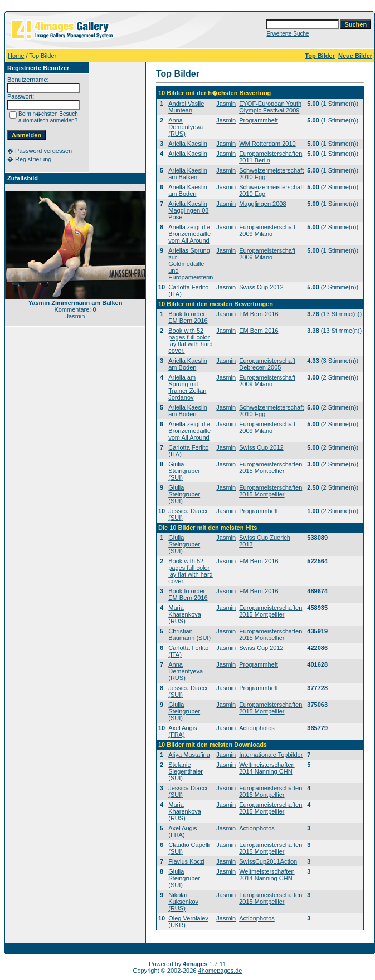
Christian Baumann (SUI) (189, 634)
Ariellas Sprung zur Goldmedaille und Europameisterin (191, 264)
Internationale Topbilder (271, 755)
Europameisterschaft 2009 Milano (267, 230)
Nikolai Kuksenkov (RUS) (183, 902)
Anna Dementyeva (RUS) (186, 127)
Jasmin (226, 104)
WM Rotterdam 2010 (267, 144)
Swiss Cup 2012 (261, 287)
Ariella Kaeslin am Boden (188, 190)
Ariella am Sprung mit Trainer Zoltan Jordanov (187, 387)
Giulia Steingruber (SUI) (184, 471)
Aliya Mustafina (189, 755)
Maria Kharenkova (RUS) (185, 614)
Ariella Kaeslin (188, 144)
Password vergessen (43, 151)
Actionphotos (257, 728)
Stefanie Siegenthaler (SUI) (186, 771)
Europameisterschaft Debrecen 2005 (267, 364)
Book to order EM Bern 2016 (188, 317)
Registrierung (33, 159)
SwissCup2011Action (268, 861)
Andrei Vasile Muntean (186, 107)
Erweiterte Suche (288, 34)
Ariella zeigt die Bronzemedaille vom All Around (189, 234)
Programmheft (259, 120)
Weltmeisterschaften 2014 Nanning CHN (267, 768)
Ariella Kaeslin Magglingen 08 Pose (188, 210)
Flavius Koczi (186, 861)
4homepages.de (220, 971)
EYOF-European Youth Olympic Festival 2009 (270, 107)
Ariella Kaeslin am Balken (188, 174)
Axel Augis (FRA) (182, 731)
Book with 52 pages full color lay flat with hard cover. (190, 341)
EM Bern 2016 (259, 314)
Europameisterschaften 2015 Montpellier (271, 467)
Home (16, 56)
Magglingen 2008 (262, 204)
